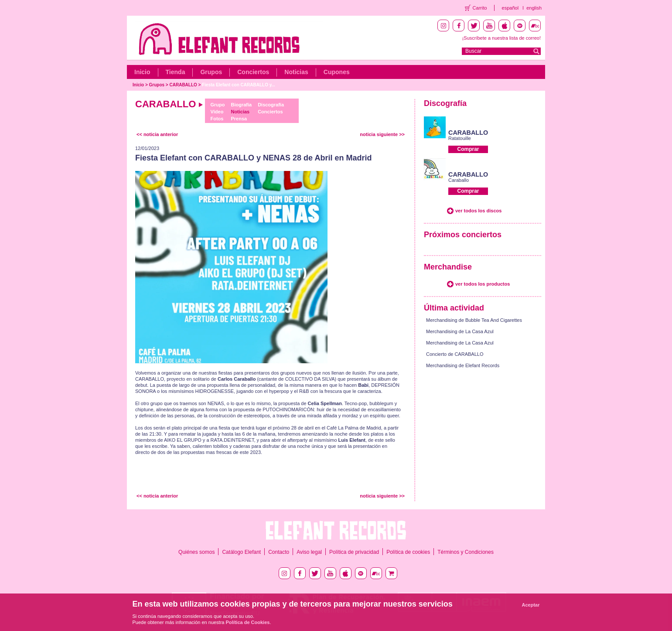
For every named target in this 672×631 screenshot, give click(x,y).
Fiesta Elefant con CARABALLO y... (239, 85)
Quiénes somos (196, 552)
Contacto (279, 552)
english (534, 8)
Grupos (211, 72)
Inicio (142, 72)
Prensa (239, 119)
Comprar (468, 149)
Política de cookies (408, 552)
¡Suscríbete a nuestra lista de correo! (501, 38)
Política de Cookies (248, 622)
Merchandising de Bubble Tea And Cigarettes (474, 320)
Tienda (176, 72)
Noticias (296, 72)
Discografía (271, 105)
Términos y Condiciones (466, 552)
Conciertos (253, 72)
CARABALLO (183, 85)
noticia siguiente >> (382, 134)
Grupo (217, 105)
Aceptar (531, 605)
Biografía (241, 105)
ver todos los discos (478, 211)
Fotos (217, 119)
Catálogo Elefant (241, 552)
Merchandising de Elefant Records (463, 365)
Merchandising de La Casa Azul (460, 331)
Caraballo (459, 180)
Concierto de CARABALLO (455, 354)
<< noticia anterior (157, 134)
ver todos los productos (483, 284)
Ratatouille (460, 138)
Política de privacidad (354, 552)
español (510, 8)
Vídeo (217, 112)
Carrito (480, 8)
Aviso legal (309, 552)
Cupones (337, 72)
